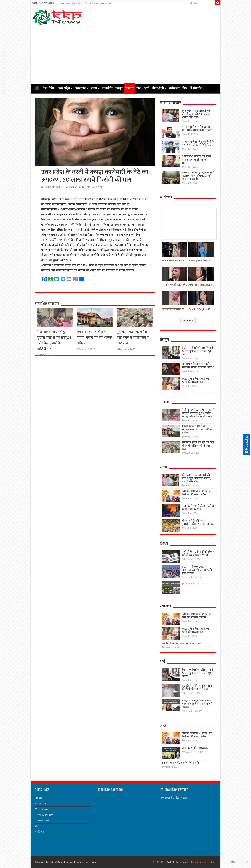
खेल (139, 88)
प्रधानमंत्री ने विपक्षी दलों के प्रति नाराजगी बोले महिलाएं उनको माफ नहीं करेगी (198, 176)
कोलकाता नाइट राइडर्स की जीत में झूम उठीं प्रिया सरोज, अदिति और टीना (196, 114)
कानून (119, 88)
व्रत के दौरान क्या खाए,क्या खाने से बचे (182, 644)
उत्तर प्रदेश (64, 88)
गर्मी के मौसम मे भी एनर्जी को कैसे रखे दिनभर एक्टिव (197, 493)
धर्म (37, 826)
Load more (188, 321)
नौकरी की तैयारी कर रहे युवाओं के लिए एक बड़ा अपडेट (198, 522)
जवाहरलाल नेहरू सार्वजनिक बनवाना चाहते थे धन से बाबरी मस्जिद (197, 704)
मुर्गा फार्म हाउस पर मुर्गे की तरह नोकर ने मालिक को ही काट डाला (133, 338)
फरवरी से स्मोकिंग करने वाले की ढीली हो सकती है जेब (197, 688)
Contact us (106, 3)
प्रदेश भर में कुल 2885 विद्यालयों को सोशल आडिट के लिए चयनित (197, 570)
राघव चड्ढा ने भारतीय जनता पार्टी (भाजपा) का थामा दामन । (198, 129)
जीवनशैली (158, 88)
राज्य (94, 88)
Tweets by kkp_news (174, 798)
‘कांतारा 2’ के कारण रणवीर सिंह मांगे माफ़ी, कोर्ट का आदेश (198, 366)
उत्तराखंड (81, 88)
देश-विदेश (49, 88)
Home (37, 88)
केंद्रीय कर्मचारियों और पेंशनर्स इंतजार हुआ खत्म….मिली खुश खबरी (197, 351)
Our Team (77, 3)
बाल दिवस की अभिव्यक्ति (195, 748)
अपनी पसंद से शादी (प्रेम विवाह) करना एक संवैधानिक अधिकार (94, 338)
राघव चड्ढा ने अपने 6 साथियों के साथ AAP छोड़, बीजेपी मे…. (198, 143)
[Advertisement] (125, 55)
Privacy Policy (91, 3)
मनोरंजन (174, 88)
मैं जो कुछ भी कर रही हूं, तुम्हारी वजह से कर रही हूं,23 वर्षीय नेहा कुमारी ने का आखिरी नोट (54, 340)
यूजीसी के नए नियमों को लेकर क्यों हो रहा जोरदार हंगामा (198, 554)
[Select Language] (238, 862)
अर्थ (146, 88)
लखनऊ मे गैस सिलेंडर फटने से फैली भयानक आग (198, 508)
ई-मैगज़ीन (196, 88)
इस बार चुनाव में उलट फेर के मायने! (180, 763)
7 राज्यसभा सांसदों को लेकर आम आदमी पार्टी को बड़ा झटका (196, 160)
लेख (185, 88)
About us (65, 3)
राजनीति (107, 88)
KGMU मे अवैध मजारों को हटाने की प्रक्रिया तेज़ (195, 381)
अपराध (129, 88)
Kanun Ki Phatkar (54, 187)
